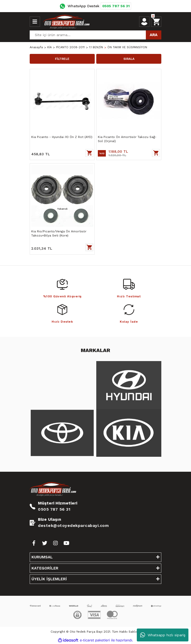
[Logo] (66, 22)
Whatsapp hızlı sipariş (163, 635)
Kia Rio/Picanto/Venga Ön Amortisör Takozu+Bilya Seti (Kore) (59, 233)
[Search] (95, 35)
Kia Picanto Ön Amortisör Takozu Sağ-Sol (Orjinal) (127, 139)
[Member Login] (144, 22)
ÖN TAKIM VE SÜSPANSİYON (127, 47)
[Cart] (156, 22)
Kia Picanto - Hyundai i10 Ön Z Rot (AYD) (62, 137)
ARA (154, 35)
